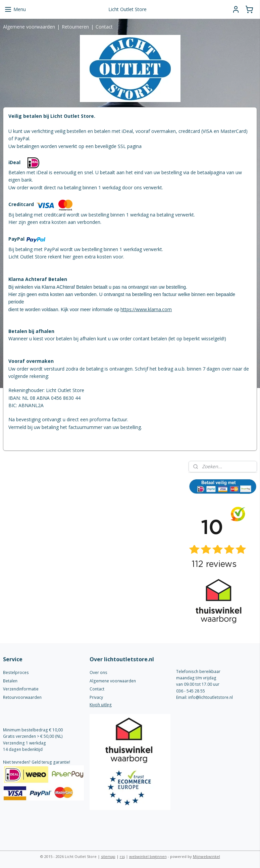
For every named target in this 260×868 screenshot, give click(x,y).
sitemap (108, 856)
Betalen (10, 681)
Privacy (96, 697)
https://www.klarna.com (146, 309)
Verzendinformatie (21, 689)
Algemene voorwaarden (29, 27)
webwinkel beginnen (148, 856)
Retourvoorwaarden (22, 697)
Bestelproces (16, 672)
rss (122, 856)
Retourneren (75, 27)
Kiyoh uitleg (101, 705)
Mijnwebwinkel (206, 856)
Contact (104, 27)
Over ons (98, 672)
